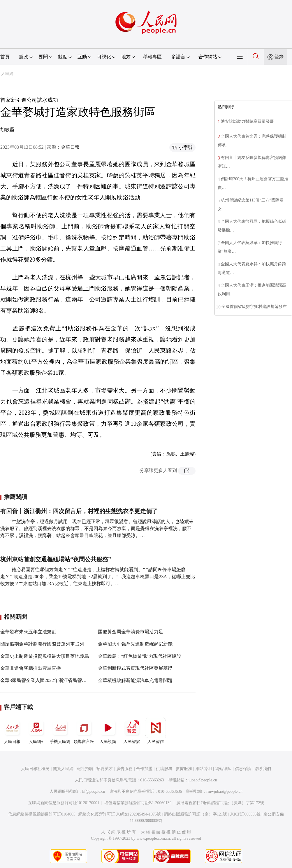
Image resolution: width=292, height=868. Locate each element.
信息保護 (243, 769)
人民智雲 (132, 731)
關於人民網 (63, 769)
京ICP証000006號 (245, 814)
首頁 (5, 57)
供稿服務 (164, 769)
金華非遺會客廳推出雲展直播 (31, 668)
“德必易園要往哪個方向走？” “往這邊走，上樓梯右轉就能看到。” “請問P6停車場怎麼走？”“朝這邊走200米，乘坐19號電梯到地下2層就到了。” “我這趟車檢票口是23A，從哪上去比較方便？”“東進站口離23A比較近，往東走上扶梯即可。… (98, 577)
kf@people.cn (94, 791)
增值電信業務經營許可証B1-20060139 (138, 803)
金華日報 (70, 147)
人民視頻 (108, 731)
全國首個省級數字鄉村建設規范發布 (254, 307)
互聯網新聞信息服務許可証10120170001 (64, 803)
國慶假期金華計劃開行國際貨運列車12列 (42, 644)
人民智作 (156, 731)
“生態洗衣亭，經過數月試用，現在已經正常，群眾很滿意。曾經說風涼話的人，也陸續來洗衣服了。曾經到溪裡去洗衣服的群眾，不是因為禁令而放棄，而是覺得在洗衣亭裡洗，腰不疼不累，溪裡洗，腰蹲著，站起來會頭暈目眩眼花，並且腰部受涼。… (97, 528)
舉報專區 (152, 57)
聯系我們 (263, 769)
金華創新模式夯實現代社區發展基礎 (135, 668)
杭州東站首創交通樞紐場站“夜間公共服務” (56, 559)
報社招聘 (85, 769)
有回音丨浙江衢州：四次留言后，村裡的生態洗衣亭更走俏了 (79, 511)
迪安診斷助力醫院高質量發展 (247, 121)
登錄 (279, 57)
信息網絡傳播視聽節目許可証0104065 (42, 814)
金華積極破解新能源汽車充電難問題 (135, 680)
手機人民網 (60, 731)
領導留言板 (84, 731)
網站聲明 (204, 769)
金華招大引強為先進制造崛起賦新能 (135, 644)
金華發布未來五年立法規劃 (28, 632)
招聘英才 (105, 769)
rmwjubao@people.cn (224, 791)
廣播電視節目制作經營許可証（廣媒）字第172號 (220, 803)
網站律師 (223, 769)
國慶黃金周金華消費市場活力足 (131, 632)
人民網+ (36, 731)
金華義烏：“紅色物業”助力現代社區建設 (140, 656)
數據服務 (184, 769)
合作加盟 (144, 769)
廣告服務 (124, 769)
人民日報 (12, 731)
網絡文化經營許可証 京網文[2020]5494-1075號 (120, 814)
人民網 (7, 74)
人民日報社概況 (35, 769)
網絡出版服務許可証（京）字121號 (195, 814)
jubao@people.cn (203, 780)
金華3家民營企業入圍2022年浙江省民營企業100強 (52, 680)
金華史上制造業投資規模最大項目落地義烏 (45, 656)
